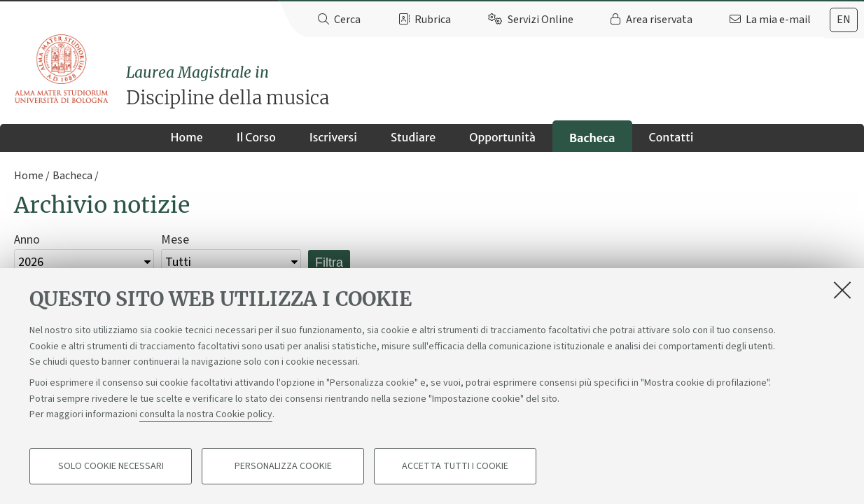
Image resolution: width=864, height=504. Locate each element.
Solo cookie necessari (111, 466)
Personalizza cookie (283, 466)
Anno (27, 240)
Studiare (413, 137)
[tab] (844, 20)
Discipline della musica (495, 86)
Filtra (329, 262)
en (844, 20)
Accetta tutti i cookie (455, 466)
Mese (175, 240)
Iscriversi (333, 137)
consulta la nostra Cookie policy (206, 414)
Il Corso (256, 137)
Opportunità (502, 137)
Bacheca (592, 138)
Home (187, 137)
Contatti (671, 137)
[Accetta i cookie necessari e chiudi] (842, 290)
